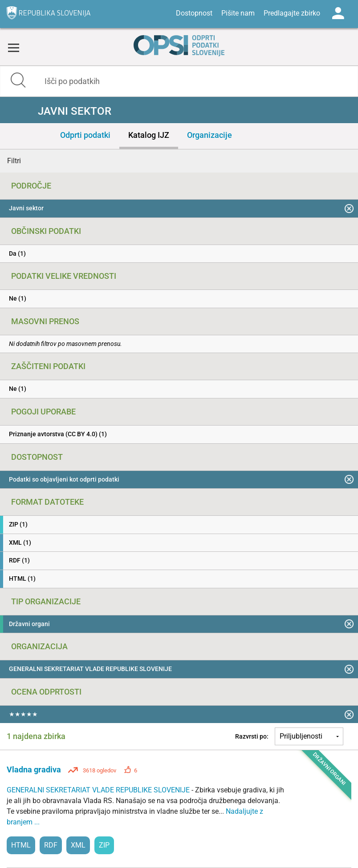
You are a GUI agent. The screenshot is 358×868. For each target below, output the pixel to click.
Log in (338, 13)
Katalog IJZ (149, 135)
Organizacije (210, 135)
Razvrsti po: (252, 736)
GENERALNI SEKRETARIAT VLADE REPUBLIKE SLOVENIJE (99, 790)
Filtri (14, 161)
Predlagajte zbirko (292, 13)
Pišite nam (238, 13)
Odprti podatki (85, 135)
